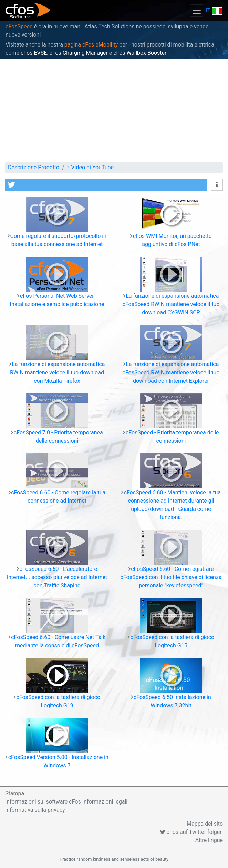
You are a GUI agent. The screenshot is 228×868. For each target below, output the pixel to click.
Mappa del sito (205, 824)
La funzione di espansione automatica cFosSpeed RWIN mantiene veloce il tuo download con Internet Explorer (171, 372)
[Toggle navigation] (196, 11)
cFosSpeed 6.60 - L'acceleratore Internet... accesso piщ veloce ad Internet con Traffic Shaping (57, 577)
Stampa (15, 793)
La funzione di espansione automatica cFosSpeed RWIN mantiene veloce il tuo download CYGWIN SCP (171, 304)
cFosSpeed (19, 26)
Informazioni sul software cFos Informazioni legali (66, 802)
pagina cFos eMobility (91, 45)
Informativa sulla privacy (35, 810)
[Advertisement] (114, 110)
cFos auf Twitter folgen (191, 832)
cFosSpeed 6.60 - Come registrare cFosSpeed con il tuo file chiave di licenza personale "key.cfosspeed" (171, 577)
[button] (106, 185)
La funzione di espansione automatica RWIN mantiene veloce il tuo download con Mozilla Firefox (57, 372)
